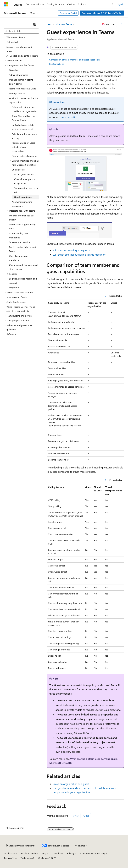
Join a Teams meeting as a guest (71, 250)
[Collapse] (35, 24)
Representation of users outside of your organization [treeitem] (23, 147)
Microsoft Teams (64, 24)
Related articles (57, 64)
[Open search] (113, 4)
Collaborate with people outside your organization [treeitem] (24, 109)
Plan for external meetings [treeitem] (25, 156)
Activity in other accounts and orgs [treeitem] (24, 136)
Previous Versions (29, 853)
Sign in (121, 4)
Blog (44, 853)
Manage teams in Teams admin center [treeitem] (21, 82)
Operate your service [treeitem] (19, 242)
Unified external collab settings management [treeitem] (23, 127)
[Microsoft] (6, 4)
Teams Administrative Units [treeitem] (22, 89)
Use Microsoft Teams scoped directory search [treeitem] (23, 267)
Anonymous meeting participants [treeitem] (22, 204)
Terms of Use (10, 858)
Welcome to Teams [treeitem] (16, 37)
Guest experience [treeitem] (23, 197)
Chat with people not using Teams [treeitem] (25, 181)
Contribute (58, 853)
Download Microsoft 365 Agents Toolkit (102, 13)
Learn (49, 24)
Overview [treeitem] (14, 70)
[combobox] (21, 31)
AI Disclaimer (10, 853)
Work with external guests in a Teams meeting (78, 255)
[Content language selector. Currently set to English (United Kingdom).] (20, 846)
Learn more (66, 117)
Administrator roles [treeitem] (19, 75)
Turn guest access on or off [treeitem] (26, 190)
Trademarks (26, 858)
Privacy (71, 853)
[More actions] (121, 24)
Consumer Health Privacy (93, 853)
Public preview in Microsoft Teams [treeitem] (22, 249)
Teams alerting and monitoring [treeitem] (18, 235)
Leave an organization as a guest (71, 784)
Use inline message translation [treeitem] (18, 258)
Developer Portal (68, 13)
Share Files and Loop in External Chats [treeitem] (23, 118)
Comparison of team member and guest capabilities (75, 60)
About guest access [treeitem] (24, 174)
